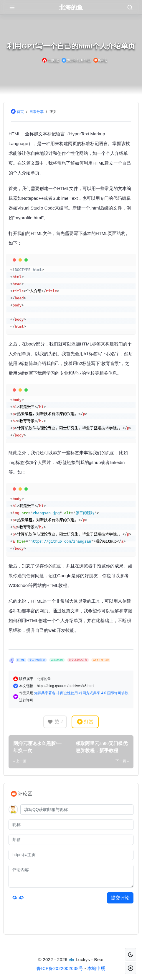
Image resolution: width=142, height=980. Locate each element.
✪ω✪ (18, 898)
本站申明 (96, 968)
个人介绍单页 (37, 660)
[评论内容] (71, 876)
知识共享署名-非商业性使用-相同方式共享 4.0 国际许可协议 (81, 693)
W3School (57, 660)
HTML (21, 660)
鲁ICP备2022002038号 (60, 968)
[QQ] (77, 810)
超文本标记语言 (78, 660)
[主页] (71, 855)
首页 (20, 112)
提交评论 (120, 898)
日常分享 (37, 112)
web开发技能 (101, 660)
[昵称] (71, 825)
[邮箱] (71, 840)
